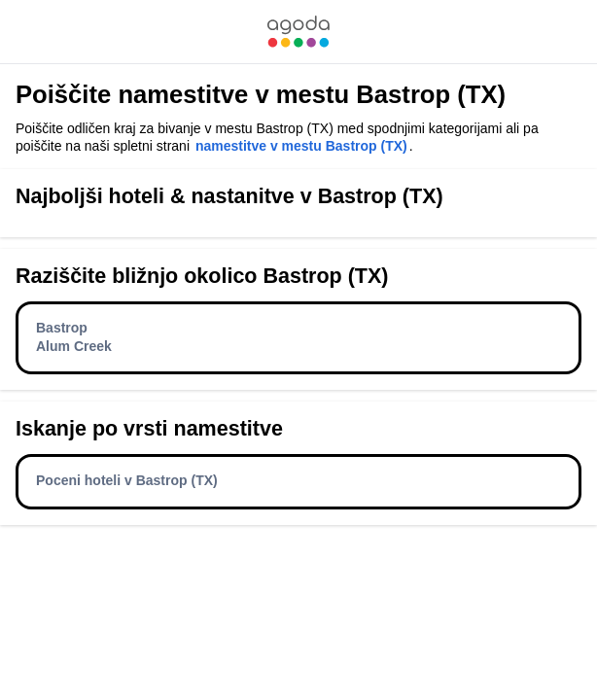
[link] (298, 32)
